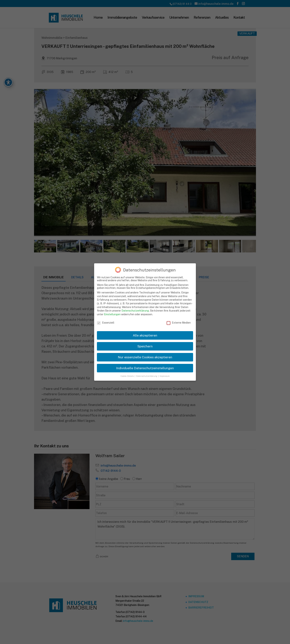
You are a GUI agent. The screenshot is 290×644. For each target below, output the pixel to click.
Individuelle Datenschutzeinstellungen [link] (145, 368)
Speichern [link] (145, 346)
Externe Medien (179, 323)
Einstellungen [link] (112, 314)
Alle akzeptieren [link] (145, 335)
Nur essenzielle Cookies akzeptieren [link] (145, 357)
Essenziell (106, 323)
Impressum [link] (165, 376)
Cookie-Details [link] (127, 376)
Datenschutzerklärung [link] (135, 311)
